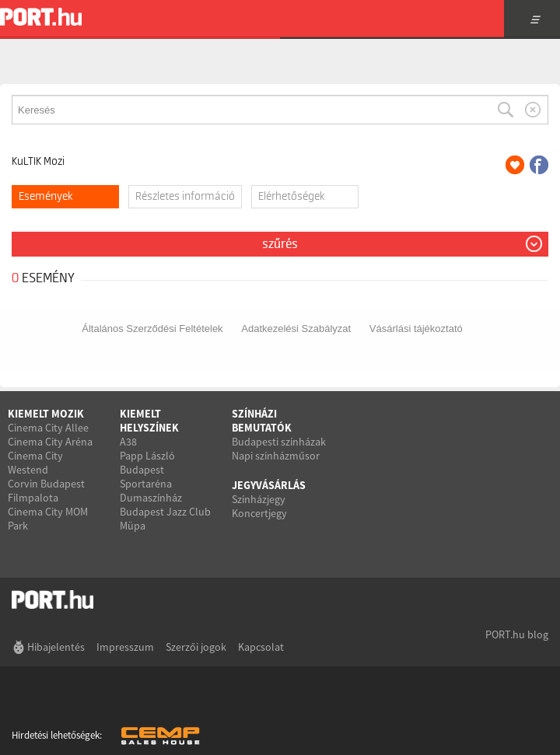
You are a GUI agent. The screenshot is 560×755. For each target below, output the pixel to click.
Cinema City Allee (48, 428)
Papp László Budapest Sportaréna (147, 470)
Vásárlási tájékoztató (416, 329)
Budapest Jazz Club (165, 512)
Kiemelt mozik (46, 414)
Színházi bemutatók (262, 421)
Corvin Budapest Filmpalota (46, 491)
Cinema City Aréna (50, 442)
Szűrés (280, 244)
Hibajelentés (56, 647)
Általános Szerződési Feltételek (152, 329)
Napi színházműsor (276, 456)
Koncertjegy (259, 513)
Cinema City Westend (35, 463)
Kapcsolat (261, 647)
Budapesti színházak (279, 442)
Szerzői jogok (196, 647)
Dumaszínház (151, 498)
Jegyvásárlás (269, 485)
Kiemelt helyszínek (149, 421)
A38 (128, 442)
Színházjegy (259, 499)
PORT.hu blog (517, 634)
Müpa (133, 526)
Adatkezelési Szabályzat (296, 329)
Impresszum (125, 647)
